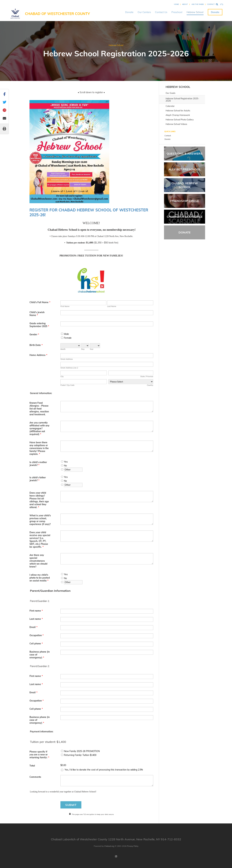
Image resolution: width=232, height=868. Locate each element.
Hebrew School (195, 12)
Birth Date (36, 345)
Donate (129, 12)
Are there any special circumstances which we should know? (38, 561)
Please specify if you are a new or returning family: (39, 755)
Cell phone (36, 644)
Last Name (112, 306)
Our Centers (144, 12)
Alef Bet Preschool (185, 169)
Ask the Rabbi (198, 4)
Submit (71, 805)
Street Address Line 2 (69, 368)
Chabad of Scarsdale (185, 217)
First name (36, 611)
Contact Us (161, 12)
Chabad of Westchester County (57, 14)
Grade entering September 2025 (39, 325)
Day (83, 349)
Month (63, 349)
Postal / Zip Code (67, 385)
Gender (34, 334)
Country (150, 385)
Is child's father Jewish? (38, 479)
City (62, 376)
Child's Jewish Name (37, 314)
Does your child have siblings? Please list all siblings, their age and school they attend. (39, 500)
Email (33, 627)
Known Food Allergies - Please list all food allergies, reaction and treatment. (39, 409)
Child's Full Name (40, 302)
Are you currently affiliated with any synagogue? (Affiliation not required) (39, 428)
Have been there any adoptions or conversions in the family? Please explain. (39, 448)
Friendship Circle (185, 201)
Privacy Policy (133, 846)
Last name (36, 619)
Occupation (36, 635)
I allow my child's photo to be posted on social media (40, 578)
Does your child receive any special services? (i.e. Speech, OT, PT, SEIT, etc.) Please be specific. (40, 540)
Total (32, 766)
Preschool (177, 12)
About (185, 4)
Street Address (67, 359)
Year (92, 349)
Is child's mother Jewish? (38, 464)
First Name (65, 306)
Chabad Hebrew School (185, 185)
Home (176, 4)
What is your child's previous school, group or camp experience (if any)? (40, 520)
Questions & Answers (185, 154)
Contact (211, 4)
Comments (35, 777)
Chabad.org (109, 846)
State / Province (147, 376)
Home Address (38, 355)
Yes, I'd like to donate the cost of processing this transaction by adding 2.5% (104, 770)
